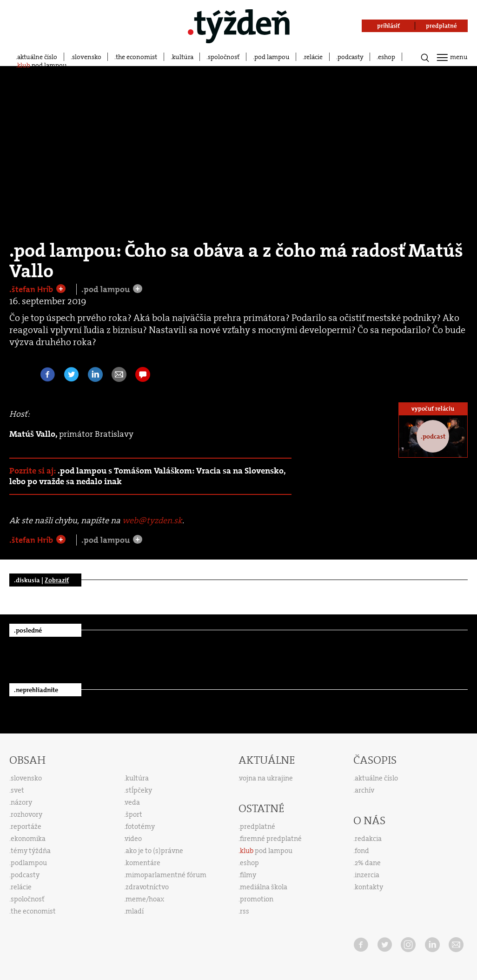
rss (245, 911)
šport (134, 814)
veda (132, 802)
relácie (313, 57)
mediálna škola (264, 887)
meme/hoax (145, 899)
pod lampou (272, 57)
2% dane (368, 863)
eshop (387, 57)
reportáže (26, 827)
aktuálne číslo (37, 57)
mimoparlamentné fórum (166, 875)
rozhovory (26, 814)
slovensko (87, 57)
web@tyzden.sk (152, 520)
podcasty (351, 57)
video (133, 839)
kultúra (183, 57)
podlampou (29, 863)
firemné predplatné (271, 839)
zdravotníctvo (147, 887)
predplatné (258, 827)
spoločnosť (224, 57)
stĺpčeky (139, 790)
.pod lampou (106, 289)
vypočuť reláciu (433, 409)
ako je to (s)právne (154, 851)
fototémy (140, 827)
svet (17, 790)
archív (364, 790)
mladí (135, 911)
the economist (136, 57)
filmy (248, 875)
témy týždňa (31, 851)
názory (21, 802)
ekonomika (28, 839)
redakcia (368, 839)
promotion (257, 899)
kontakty (369, 887)
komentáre (143, 863)
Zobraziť (57, 580)
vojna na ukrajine (266, 778)
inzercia (367, 875)
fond (362, 851)
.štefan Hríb (32, 289)
